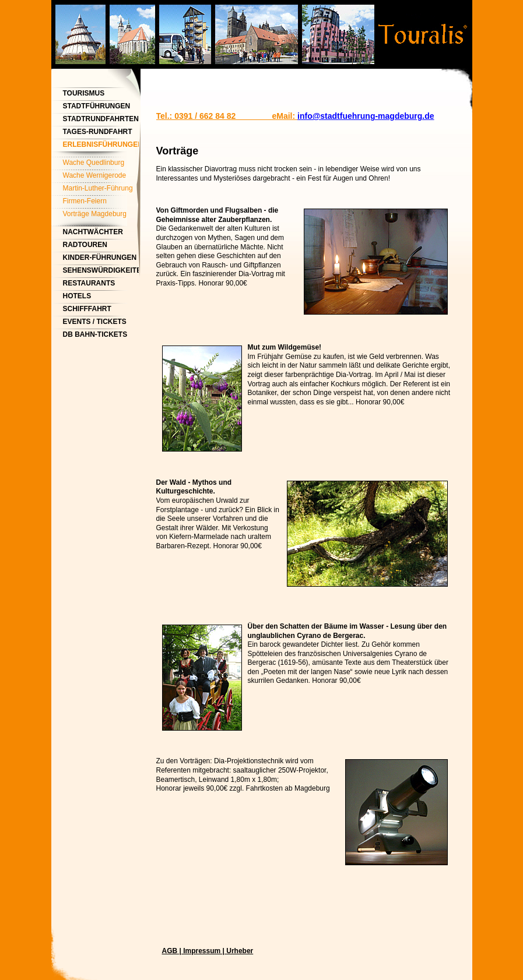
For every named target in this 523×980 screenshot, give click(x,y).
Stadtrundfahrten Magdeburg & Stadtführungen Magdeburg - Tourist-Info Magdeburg (101, 120)
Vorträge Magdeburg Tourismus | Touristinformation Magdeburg (95, 215)
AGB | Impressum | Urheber (208, 951)
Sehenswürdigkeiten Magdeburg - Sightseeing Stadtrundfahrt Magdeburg (101, 272)
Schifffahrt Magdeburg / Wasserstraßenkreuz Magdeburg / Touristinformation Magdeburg (101, 310)
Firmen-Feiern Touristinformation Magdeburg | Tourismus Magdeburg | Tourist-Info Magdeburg (101, 202)
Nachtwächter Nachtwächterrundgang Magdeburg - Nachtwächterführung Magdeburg (101, 233)
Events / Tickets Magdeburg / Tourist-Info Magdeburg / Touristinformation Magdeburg (101, 323)
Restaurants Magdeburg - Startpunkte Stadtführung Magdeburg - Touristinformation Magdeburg (101, 285)
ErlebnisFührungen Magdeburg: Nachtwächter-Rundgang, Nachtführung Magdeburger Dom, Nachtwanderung (101, 146)
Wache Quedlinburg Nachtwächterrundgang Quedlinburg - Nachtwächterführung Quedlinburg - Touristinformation (99, 164)
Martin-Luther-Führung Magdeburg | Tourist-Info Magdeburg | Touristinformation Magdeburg (101, 190)
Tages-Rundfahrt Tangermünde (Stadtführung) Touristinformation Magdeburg (101, 133)
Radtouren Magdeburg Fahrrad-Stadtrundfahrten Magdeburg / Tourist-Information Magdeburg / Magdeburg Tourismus (101, 246)
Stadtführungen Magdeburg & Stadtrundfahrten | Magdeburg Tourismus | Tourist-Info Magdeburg (101, 107)
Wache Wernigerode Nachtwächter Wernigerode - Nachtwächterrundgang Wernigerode (99, 177)
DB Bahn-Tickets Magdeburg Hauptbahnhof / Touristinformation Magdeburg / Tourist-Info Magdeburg (101, 336)
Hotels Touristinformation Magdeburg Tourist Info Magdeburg (101, 297)
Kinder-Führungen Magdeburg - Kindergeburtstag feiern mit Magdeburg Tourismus (101, 259)
